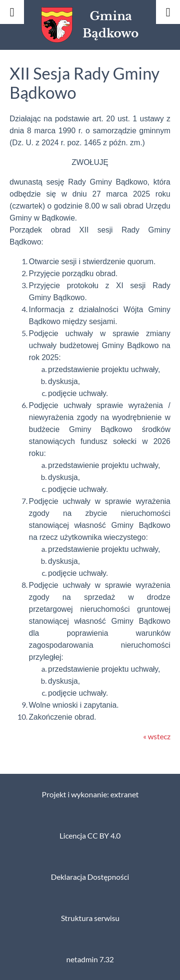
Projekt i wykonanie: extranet (90, 794)
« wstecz (157, 736)
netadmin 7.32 (90, 959)
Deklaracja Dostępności (90, 877)
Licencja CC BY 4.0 (90, 836)
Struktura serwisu (90, 918)
